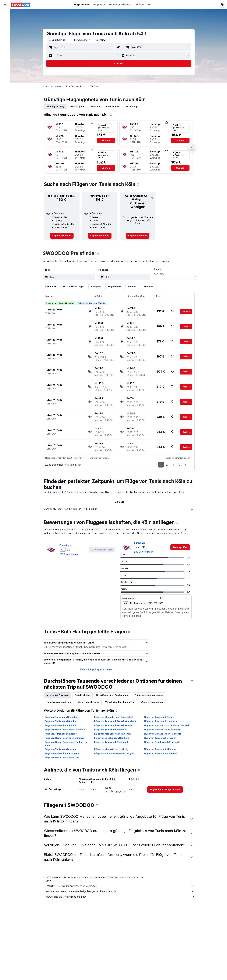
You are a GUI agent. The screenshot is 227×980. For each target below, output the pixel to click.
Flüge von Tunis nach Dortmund (111, 742)
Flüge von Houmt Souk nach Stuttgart (114, 753)
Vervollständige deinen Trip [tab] (120, 702)
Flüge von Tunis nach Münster (160, 749)
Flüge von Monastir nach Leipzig (111, 749)
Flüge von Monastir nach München (113, 734)
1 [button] (161, 465)
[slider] (195, 278)
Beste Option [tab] (78, 106)
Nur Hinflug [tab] (132, 106)
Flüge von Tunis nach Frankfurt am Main (116, 721)
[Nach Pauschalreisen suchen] (5, 32)
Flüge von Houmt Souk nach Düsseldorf (65, 730)
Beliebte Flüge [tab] (82, 695)
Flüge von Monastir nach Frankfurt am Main (167, 725)
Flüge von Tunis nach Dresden (160, 738)
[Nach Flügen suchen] (5, 14)
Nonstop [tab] (95, 106)
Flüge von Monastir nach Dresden (62, 753)
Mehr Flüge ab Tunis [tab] (88, 702)
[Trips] (5, 47)
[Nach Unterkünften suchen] (5, 20)
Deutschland (56, 86)
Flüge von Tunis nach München (61, 721)
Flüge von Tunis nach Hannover (111, 730)
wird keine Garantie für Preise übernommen (123, 877)
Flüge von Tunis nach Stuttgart (61, 734)
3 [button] (173, 465)
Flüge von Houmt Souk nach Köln (62, 758)
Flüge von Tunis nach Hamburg (160, 721)
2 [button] (167, 465)
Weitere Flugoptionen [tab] (152, 702)
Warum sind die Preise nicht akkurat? (120, 897)
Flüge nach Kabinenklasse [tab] (149, 695)
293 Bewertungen (69, 554)
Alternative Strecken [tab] (58, 695)
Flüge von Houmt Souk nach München (64, 738)
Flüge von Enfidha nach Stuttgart (162, 742)
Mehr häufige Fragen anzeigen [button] (96, 669)
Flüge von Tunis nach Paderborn (161, 753)
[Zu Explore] (5, 39)
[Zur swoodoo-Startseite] (20, 5)
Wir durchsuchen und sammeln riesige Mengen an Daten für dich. (120, 891)
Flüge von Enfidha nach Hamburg (112, 738)
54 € (142, 34)
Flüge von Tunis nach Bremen (60, 749)
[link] (62, 236)
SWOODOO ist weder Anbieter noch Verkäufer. (120, 886)
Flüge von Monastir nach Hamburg (162, 730)
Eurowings (65, 545)
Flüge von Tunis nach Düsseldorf (62, 717)
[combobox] (58, 40)
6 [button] (186, 465)
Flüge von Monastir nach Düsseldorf (114, 717)
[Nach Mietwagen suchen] (5, 26)
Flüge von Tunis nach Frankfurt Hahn (114, 725)
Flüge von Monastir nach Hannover (163, 734)
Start (45, 86)
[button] (5, 5)
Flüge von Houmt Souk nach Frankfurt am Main (66, 744)
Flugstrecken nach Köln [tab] (59, 702)
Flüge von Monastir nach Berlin (61, 725)
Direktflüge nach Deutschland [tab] (112, 695)
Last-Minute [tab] (113, 106)
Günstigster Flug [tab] (55, 106)
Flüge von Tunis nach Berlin (159, 717)
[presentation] (150, 34)
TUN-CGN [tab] (119, 502)
